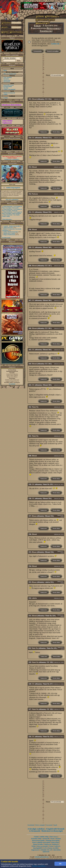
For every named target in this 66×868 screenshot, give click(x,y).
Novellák (6, 88)
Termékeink (46, 31)
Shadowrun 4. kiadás (9, 233)
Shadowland (7, 80)
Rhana (34, 516)
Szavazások (7, 82)
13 (43, 85)
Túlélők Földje (44, 837)
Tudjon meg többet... (39, 866)
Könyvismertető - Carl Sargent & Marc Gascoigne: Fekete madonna (12, 213)
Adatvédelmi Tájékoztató (7, 122)
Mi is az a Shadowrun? (10, 74)
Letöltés (6, 98)
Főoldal (36, 837)
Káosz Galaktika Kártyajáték (41, 842)
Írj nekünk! (12, 384)
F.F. (33, 138)
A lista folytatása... (7, 219)
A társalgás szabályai (36, 829)
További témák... (7, 238)
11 (43, 77)
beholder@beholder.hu (42, 857)
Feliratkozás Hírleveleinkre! (11, 105)
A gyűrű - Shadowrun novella (12, 226)
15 (43, 92)
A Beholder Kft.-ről (46, 850)
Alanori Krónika (38, 844)
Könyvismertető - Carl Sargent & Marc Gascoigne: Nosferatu (12, 210)
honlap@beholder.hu (12, 371)
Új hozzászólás (38, 51)
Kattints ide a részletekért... (12, 159)
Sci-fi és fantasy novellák (51, 848)
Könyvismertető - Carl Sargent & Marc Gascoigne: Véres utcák (12, 207)
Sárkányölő (46, 839)
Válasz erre (43, 132)
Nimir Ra (35, 407)
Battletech (55, 844)
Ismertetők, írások (9, 85)
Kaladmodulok (8, 86)
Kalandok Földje (36, 839)
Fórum (37, 25)
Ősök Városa (54, 837)
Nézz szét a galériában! (12, 200)
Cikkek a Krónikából (9, 89)
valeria (34, 598)
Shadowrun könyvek (9, 93)
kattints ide (55, 44)
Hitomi (34, 99)
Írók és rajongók (40, 825)
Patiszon (35, 194)
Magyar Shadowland (9, 235)
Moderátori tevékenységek (52, 831)
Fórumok (6, 79)
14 (43, 88)
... (43, 96)
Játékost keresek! (8, 227)
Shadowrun (48, 844)
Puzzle (53, 839)
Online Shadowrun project (11, 232)
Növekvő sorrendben (53, 51)
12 (43, 81)
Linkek (6, 94)
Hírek (5, 70)
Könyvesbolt (54, 28)
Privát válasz (56, 132)
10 (43, 73)
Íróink (34, 846)
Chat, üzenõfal (8, 77)
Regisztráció (35, 850)
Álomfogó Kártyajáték (52, 841)
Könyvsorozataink (42, 846)
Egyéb (55, 825)
